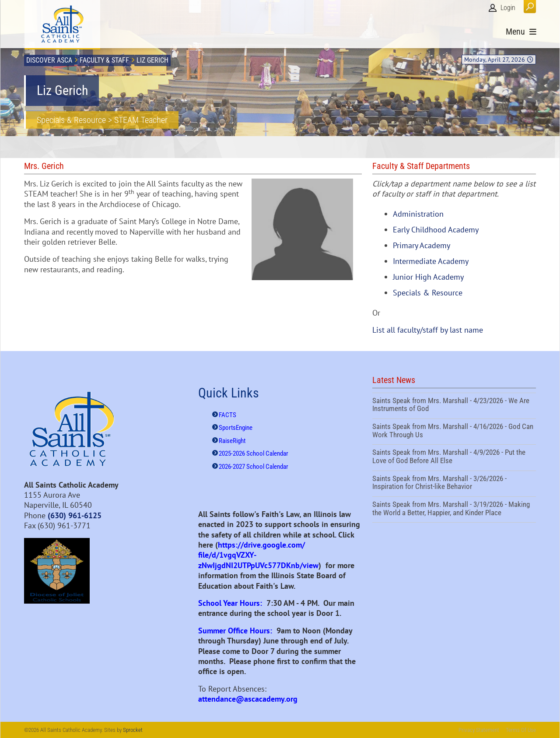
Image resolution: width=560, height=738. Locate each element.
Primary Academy (422, 245)
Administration (418, 214)
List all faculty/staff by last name (428, 330)
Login (508, 8)
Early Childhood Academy (436, 230)
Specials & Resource (428, 293)
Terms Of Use (521, 730)
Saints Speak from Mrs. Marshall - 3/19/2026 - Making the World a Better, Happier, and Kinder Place (454, 510)
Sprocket (133, 730)
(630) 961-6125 (75, 515)
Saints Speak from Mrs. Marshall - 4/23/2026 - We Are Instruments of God (454, 406)
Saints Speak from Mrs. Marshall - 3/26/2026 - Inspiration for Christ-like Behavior (454, 484)
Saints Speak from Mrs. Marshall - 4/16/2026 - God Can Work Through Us (454, 432)
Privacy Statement (479, 730)
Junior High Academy (428, 277)
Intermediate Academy (431, 261)
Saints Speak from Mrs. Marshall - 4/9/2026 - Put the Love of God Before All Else (454, 457)
